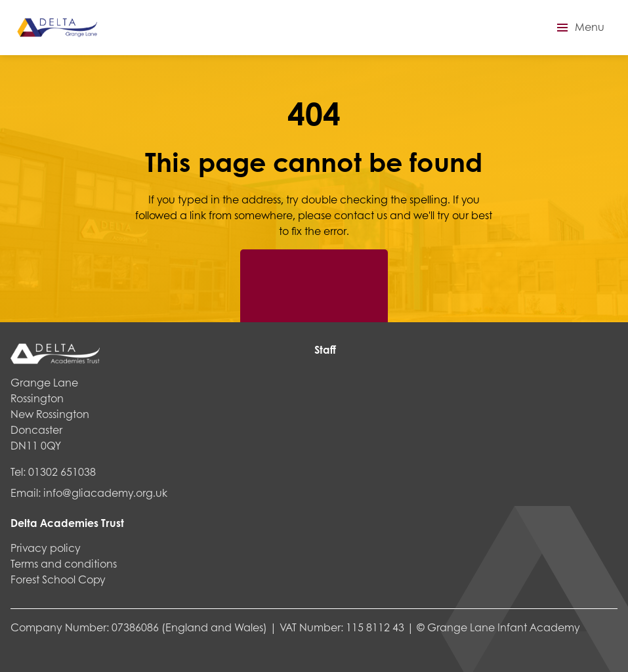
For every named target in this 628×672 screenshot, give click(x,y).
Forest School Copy (58, 579)
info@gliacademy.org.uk (105, 493)
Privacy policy (46, 548)
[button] (579, 28)
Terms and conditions (64, 563)
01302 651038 (62, 472)
